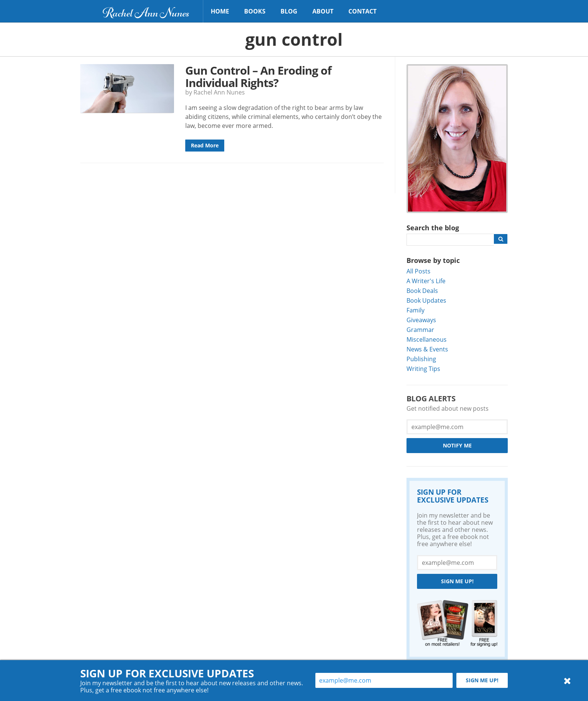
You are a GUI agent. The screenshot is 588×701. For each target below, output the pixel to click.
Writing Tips (423, 369)
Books (255, 11)
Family (415, 310)
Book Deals (422, 290)
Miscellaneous (427, 339)
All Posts (418, 271)
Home (220, 11)
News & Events (427, 349)
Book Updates (426, 300)
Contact (362, 11)
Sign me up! (457, 581)
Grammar (420, 329)
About (323, 11)
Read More (205, 145)
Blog (289, 11)
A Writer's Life (426, 281)
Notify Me (457, 445)
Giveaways (421, 320)
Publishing (421, 359)
